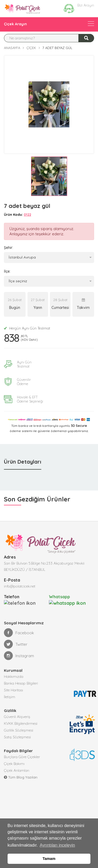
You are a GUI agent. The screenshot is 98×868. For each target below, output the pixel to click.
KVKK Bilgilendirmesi (21, 723)
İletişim (10, 697)
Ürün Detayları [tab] (23, 462)
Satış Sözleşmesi (17, 737)
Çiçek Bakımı (14, 763)
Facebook (19, 632)
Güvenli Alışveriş (17, 716)
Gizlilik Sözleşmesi (19, 730)
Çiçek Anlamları (17, 770)
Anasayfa (12, 48)
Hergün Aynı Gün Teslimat (27, 328)
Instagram (19, 655)
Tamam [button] (49, 859)
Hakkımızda (14, 676)
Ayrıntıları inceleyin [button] (57, 845)
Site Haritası (13, 690)
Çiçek (31, 48)
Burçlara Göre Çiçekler (22, 757)
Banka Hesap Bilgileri (21, 683)
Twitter (16, 644)
